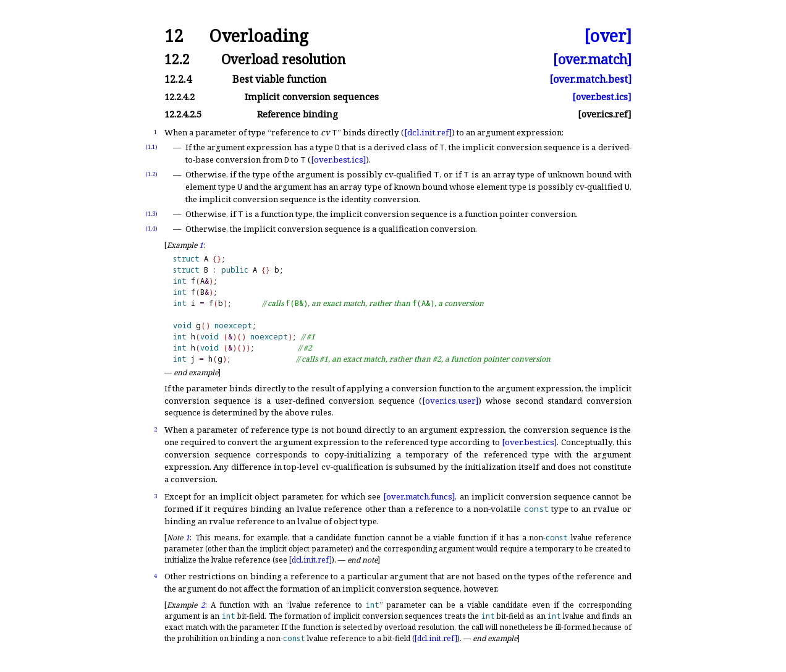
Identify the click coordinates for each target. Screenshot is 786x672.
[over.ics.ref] (605, 114)
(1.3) (151, 214)
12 (174, 36)
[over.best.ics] (602, 97)
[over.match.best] (590, 79)
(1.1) (151, 147)
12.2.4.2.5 (183, 114)
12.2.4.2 (180, 97)
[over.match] (592, 59)
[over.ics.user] (450, 401)
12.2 (177, 59)
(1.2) (151, 174)
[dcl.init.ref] (428, 132)
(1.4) (151, 228)
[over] (608, 36)
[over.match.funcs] (419, 496)
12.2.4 (178, 79)
